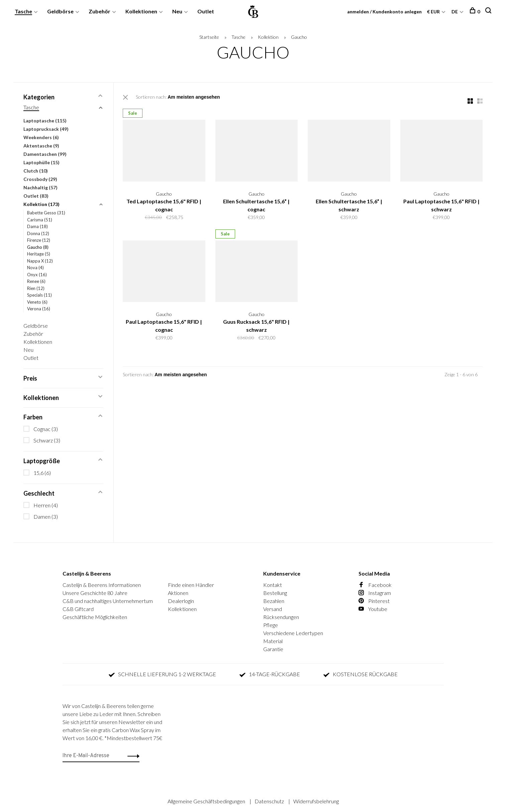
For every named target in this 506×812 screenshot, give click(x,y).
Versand (273, 609)
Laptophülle (41, 162)
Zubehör (100, 11)
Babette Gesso (46, 213)
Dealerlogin (181, 601)
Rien (36, 288)
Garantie (273, 649)
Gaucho (299, 37)
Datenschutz (270, 801)
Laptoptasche (45, 121)
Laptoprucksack (46, 129)
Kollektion (268, 37)
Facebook (375, 585)
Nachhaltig (40, 187)
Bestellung (275, 593)
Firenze (39, 240)
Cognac (46, 429)
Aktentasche (41, 146)
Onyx (37, 275)
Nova (35, 268)
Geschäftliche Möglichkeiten (95, 617)
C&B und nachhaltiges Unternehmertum (108, 601)
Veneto (37, 302)
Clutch (36, 171)
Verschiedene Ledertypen (293, 633)
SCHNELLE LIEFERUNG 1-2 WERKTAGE (162, 674)
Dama (37, 226)
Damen (46, 517)
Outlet (206, 11)
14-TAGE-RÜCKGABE (270, 674)
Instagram (375, 593)
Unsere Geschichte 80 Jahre (95, 593)
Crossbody (40, 179)
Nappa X (40, 261)
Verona (39, 309)
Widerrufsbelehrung (316, 801)
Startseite (209, 37)
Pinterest (374, 601)
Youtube (373, 609)
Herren (46, 505)
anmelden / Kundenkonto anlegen (384, 12)
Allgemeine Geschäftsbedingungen (207, 801)
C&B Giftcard (78, 609)
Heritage (39, 254)
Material (273, 641)
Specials (39, 295)
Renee (36, 281)
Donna (38, 233)
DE (454, 12)
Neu (178, 11)
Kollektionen (142, 11)
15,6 (42, 473)
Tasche (24, 11)
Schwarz (47, 440)
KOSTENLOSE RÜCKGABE (361, 674)
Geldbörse (61, 11)
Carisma (40, 220)
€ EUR (434, 12)
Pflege (271, 625)
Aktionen (178, 593)
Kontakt (273, 585)
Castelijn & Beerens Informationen (102, 585)
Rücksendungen (281, 617)
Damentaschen (45, 154)
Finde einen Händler (191, 585)
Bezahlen (274, 601)
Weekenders (41, 137)
